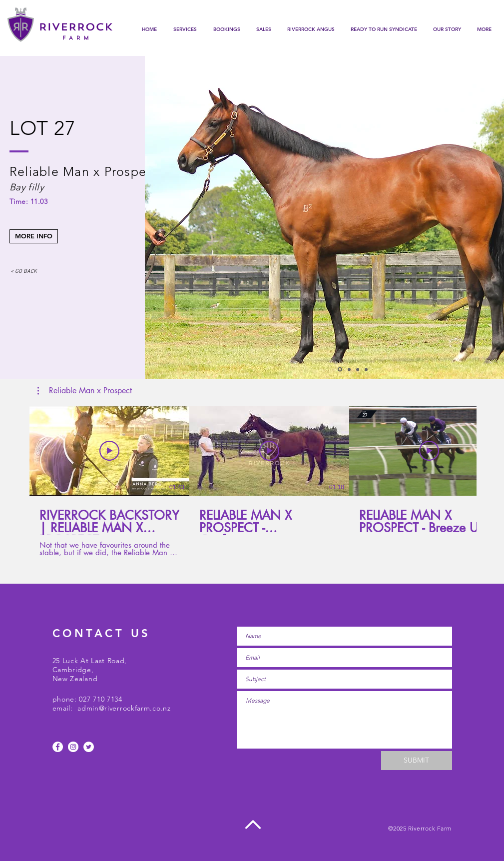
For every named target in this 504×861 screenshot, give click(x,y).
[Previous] (154, 219)
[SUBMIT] (417, 761)
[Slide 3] (358, 369)
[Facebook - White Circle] (58, 747)
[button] (227, 29)
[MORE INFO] (34, 236)
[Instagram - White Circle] (73, 747)
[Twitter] (89, 747)
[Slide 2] (349, 369)
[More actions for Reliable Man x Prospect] (85, 391)
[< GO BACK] (24, 272)
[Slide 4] (366, 369)
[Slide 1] (340, 370)
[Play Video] (109, 451)
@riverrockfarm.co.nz (135, 708)
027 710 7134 (100, 699)
